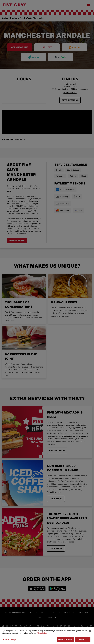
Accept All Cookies (65, 641)
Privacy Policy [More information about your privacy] (42, 634)
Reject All (83, 641)
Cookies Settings (10, 641)
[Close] (90, 632)
